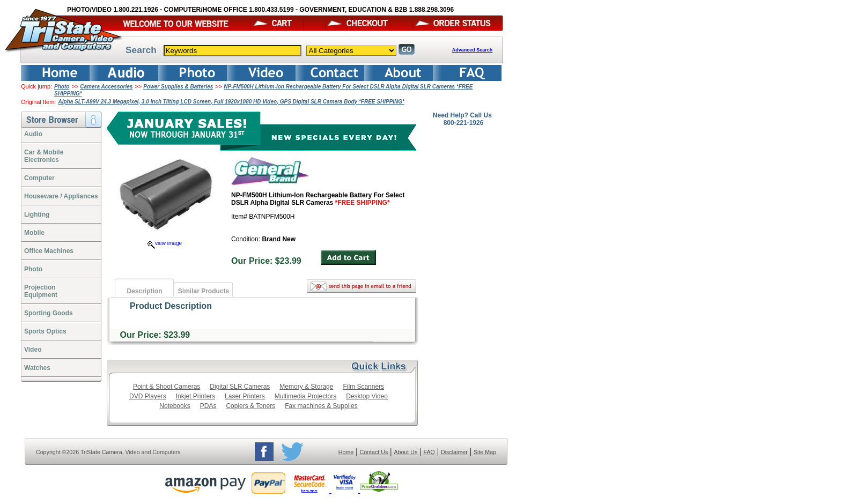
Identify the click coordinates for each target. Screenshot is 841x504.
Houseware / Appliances (61, 196)
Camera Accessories (106, 87)
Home (346, 452)
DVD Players (148, 396)
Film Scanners (363, 387)
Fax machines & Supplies (321, 406)
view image (165, 243)
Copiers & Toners (250, 406)
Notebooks (175, 406)
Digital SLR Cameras (240, 387)
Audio (33, 134)
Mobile (34, 233)
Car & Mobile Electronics (44, 156)
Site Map (485, 452)
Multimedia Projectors (305, 396)
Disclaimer (454, 452)
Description (144, 291)
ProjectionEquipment (41, 291)
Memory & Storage (306, 387)
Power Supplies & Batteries (178, 87)
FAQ (429, 452)
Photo (62, 87)
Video (33, 350)
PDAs (208, 406)
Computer (39, 178)
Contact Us (374, 452)
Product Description (171, 306)
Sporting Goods (49, 313)
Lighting (37, 214)
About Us (405, 452)
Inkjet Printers (196, 396)
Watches (37, 368)
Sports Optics (45, 331)
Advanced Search (473, 50)
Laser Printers (245, 396)
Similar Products (204, 291)
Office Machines (49, 251)
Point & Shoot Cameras (167, 387)
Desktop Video (367, 396)
